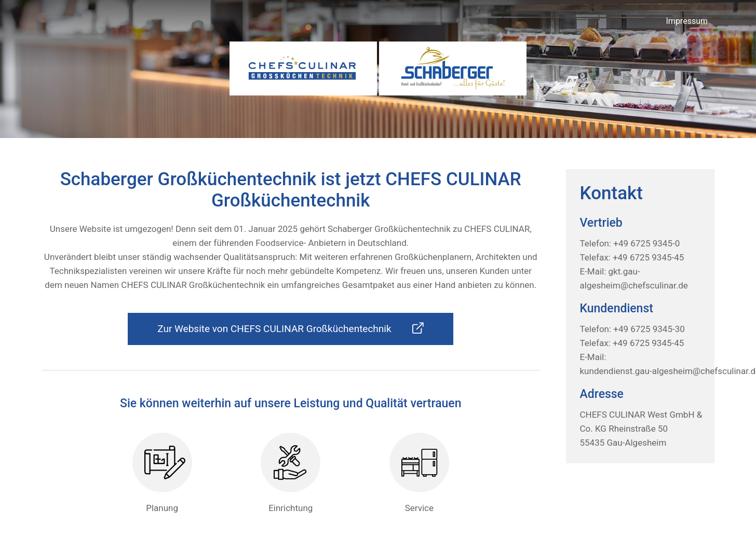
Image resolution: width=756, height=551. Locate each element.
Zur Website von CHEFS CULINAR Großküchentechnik (291, 328)
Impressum (687, 21)
